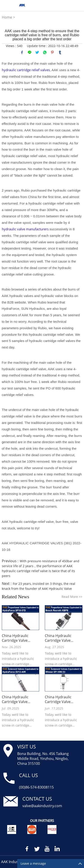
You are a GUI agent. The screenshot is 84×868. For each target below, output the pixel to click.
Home (7, 17)
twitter (37, 52)
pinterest (52, 52)
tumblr (60, 52)
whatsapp (45, 52)
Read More (72, 597)
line (30, 52)
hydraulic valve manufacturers (25, 229)
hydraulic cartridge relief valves (26, 70)
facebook (22, 52)
